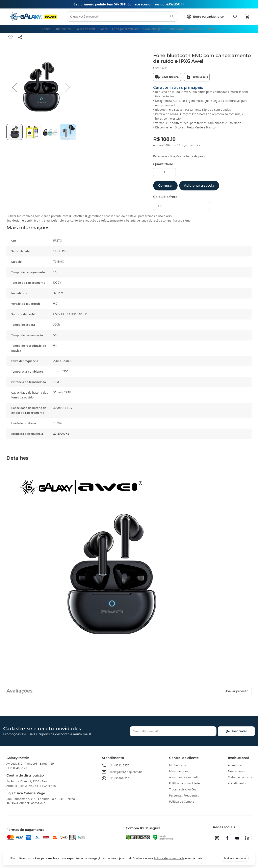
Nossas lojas (236, 771)
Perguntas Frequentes (184, 795)
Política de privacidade (169, 858)
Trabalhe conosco (240, 777)
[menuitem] (38, 32)
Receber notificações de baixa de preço (180, 161)
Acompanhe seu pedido (185, 777)
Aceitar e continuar (235, 858)
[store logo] (33, 17)
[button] (15, 92)
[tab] (129, 233)
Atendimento (237, 783)
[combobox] (121, 17)
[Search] (171, 17)
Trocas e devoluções (183, 789)
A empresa (235, 765)
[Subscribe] (236, 731)
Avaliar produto (237, 696)
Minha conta (178, 765)
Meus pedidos (179, 771)
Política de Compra (182, 801)
